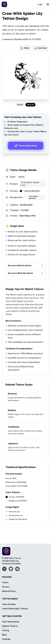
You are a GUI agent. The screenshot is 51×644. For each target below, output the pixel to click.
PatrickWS (17, 564)
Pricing (6, 630)
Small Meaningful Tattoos (15, 609)
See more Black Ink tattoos (26, 273)
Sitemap (6, 639)
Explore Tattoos (10, 626)
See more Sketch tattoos (26, 266)
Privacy (6, 587)
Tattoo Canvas (15, 558)
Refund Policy (9, 591)
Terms (5, 582)
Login (40, 4)
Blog (4, 635)
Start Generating (26, 146)
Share (25, 48)
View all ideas (9, 604)
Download (41, 48)
